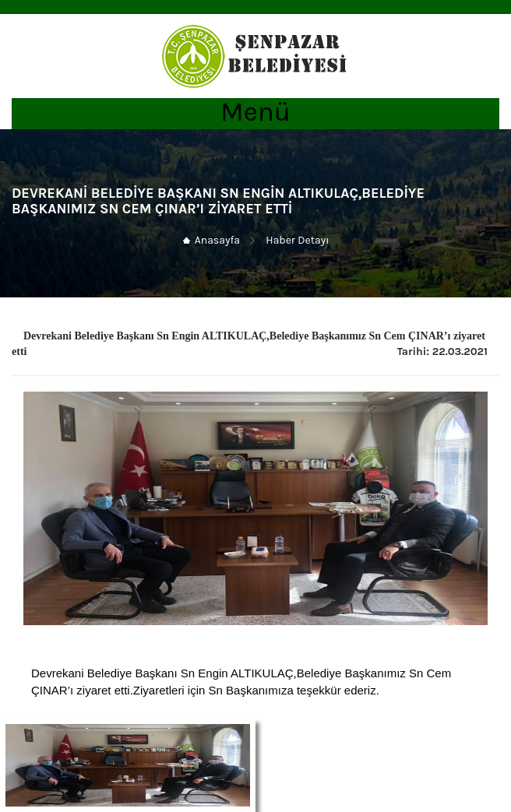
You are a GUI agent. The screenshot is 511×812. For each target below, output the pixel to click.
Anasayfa (217, 240)
